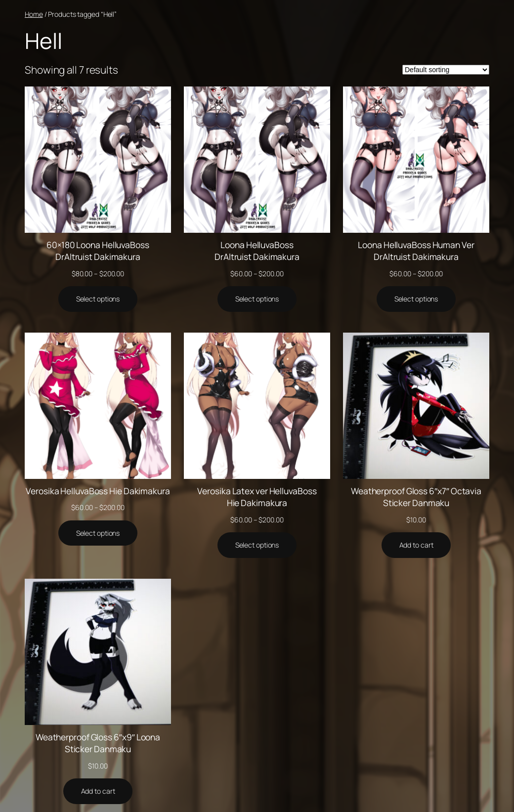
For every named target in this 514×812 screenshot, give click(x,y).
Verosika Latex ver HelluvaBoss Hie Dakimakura (257, 497)
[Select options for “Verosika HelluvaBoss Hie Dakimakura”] (98, 533)
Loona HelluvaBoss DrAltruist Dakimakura (257, 251)
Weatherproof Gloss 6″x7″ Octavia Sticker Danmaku (416, 497)
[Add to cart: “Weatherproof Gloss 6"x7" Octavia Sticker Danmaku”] (416, 545)
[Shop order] (446, 70)
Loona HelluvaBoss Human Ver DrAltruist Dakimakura (416, 251)
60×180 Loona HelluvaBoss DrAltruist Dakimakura (98, 251)
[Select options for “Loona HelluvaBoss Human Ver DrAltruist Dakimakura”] (416, 299)
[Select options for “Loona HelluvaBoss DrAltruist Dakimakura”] (257, 299)
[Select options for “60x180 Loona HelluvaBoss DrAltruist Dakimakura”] (98, 299)
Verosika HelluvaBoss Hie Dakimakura (98, 491)
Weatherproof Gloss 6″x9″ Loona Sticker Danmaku (98, 743)
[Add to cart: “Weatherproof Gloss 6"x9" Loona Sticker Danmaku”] (98, 791)
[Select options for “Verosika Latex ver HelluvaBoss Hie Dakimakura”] (257, 545)
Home (34, 14)
